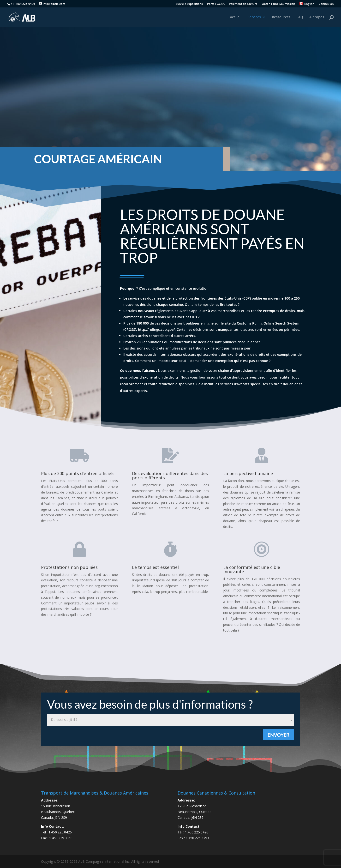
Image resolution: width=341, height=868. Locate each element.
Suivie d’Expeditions (189, 4)
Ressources (281, 17)
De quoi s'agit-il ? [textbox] (64, 720)
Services (254, 17)
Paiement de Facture (243, 4)
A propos (317, 17)
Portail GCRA (216, 4)
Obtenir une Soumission (278, 4)
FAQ (300, 17)
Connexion (326, 4)
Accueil (236, 17)
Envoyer (278, 735)
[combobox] (170, 720)
